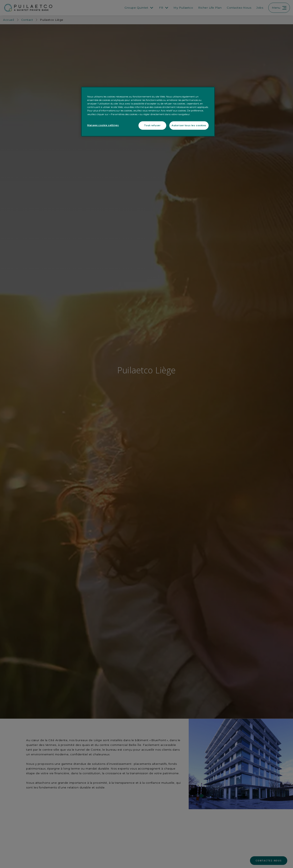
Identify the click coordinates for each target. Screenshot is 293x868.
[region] (148, 112)
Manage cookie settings (103, 125)
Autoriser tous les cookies (189, 125)
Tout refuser (152, 125)
